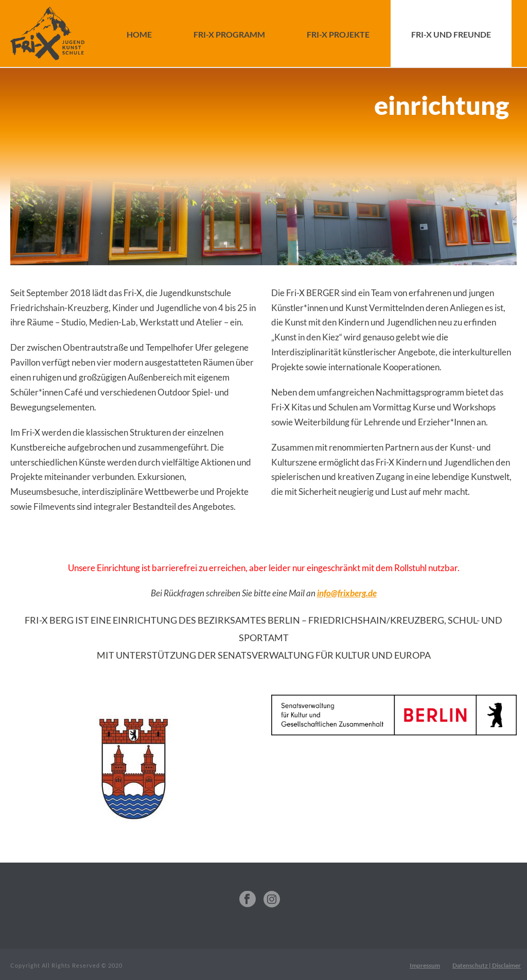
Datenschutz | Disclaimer (487, 965)
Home (139, 34)
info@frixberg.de (347, 593)
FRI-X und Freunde (451, 34)
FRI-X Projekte (338, 34)
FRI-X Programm (229, 34)
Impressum (425, 965)
